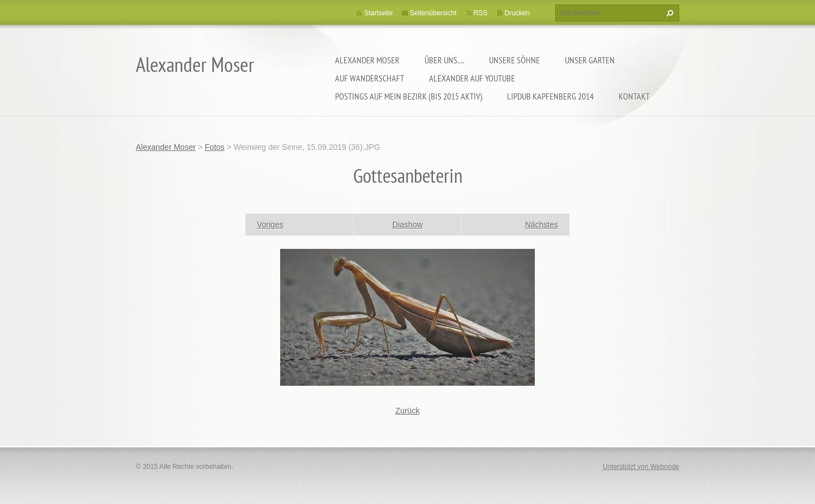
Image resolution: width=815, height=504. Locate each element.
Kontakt (634, 96)
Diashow (407, 225)
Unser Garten (590, 60)
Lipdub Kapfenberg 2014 (550, 96)
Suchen (668, 13)
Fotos (215, 147)
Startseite (378, 13)
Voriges (270, 225)
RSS (481, 13)
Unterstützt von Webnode (641, 467)
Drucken (517, 13)
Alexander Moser (367, 60)
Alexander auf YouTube (472, 78)
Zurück (408, 411)
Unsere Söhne (514, 60)
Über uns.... (444, 60)
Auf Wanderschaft (370, 78)
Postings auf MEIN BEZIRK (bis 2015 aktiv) (409, 96)
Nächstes (542, 225)
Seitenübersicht (433, 13)
